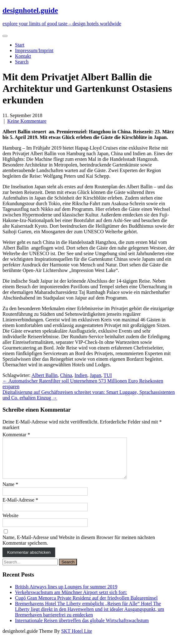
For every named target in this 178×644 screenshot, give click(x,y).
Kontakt (23, 56)
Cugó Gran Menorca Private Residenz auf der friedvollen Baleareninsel (86, 605)
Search (22, 62)
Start (20, 45)
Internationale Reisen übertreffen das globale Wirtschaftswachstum (82, 628)
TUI (108, 375)
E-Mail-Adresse (20, 507)
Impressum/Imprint (34, 50)
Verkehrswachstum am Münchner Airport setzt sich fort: (71, 600)
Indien (81, 375)
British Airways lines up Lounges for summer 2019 (66, 594)
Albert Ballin (45, 375)
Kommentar (16, 435)
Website (10, 523)
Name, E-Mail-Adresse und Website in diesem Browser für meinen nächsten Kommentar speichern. (79, 548)
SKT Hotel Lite (77, 639)
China (66, 375)
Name (10, 492)
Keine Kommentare (27, 121)
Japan (95, 375)
